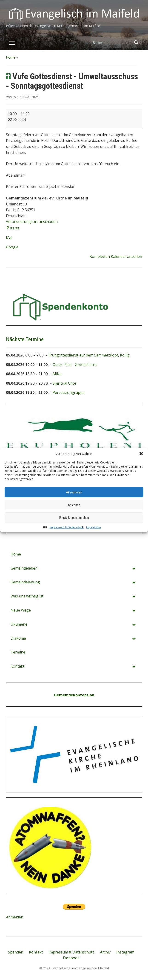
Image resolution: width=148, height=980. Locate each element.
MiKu (57, 374)
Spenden (16, 952)
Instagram (125, 952)
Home (11, 57)
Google (12, 247)
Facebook (71, 958)
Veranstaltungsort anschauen (32, 222)
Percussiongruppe (69, 392)
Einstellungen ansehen (74, 526)
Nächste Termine (25, 339)
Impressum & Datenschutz (67, 536)
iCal (9, 238)
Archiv (105, 952)
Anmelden (15, 917)
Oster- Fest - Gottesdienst (75, 364)
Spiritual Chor (65, 383)
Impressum (94, 536)
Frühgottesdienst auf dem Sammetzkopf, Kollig (89, 355)
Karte (13, 228)
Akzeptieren (74, 501)
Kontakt (36, 952)
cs (14, 97)
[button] (141, 462)
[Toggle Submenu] (134, 568)
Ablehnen (74, 514)
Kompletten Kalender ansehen (116, 256)
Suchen (136, 43)
